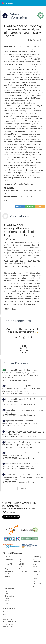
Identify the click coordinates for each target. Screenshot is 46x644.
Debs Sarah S (28, 255)
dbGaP (8, 593)
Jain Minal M (33, 260)
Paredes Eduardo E (32, 245)
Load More (24, 488)
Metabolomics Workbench (37, 565)
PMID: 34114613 (10, 309)
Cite (20, 206)
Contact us (8, 619)
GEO (7, 601)
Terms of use (8, 624)
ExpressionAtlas (9, 597)
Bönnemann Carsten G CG (15, 263)
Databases (8, 612)
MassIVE (8, 564)
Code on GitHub (10, 622)
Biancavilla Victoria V (13, 248)
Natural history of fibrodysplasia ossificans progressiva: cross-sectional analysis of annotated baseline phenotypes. (23, 477)
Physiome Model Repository (9, 574)
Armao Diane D (22, 253)
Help (5, 614)
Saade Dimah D (15, 245)
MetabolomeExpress (37, 574)
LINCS (21, 564)
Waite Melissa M (14, 255)
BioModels (37, 581)
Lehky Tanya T (29, 250)
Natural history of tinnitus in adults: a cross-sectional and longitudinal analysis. (22, 444)
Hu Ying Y (18, 258)
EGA (21, 557)
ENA (21, 562)
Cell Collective (23, 570)
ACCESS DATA (10, 201)
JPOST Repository (9, 568)
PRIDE (8, 557)
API (5, 617)
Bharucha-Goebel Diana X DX (17, 242)
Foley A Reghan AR (14, 260)
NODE (8, 603)
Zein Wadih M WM (32, 258)
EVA (21, 559)
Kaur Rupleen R (14, 250)
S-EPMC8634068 (11, 191)
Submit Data (8, 627)
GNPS (35, 579)
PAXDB (22, 566)
